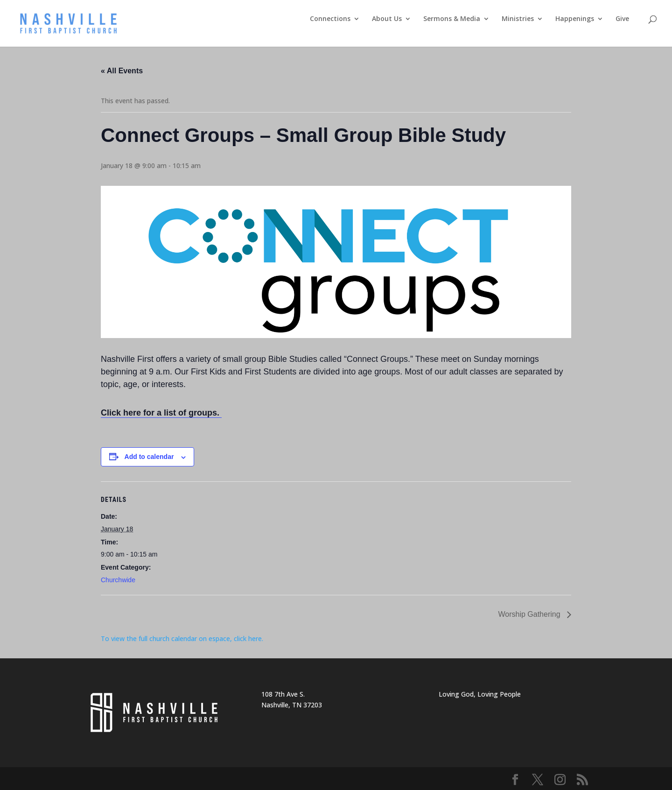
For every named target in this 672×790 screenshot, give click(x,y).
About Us (387, 19)
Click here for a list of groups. (161, 413)
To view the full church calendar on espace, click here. (183, 638)
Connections (330, 19)
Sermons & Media (452, 19)
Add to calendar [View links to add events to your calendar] (149, 457)
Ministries (518, 19)
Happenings (575, 19)
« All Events (122, 71)
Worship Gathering (530, 614)
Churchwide (118, 580)
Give (622, 19)
